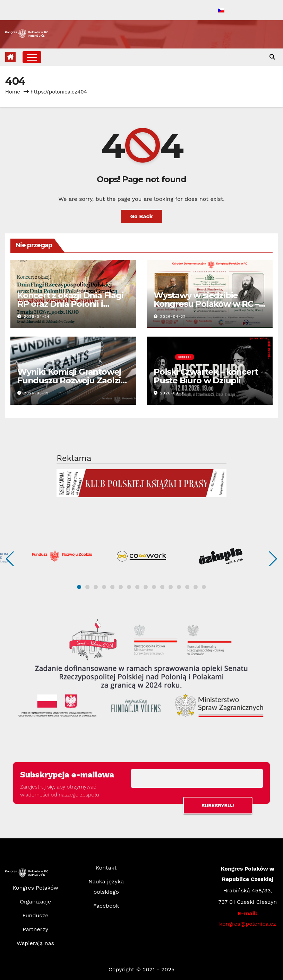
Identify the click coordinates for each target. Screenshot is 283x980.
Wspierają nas (35, 943)
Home (13, 92)
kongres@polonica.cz (248, 924)
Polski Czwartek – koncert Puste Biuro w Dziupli (206, 376)
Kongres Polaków (35, 888)
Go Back (142, 216)
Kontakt (106, 868)
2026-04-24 (37, 317)
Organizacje (35, 902)
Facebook (106, 906)
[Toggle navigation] (32, 57)
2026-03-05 (173, 393)
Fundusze (36, 915)
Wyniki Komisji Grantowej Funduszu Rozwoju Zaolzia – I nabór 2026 (71, 380)
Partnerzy (35, 929)
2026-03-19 (36, 393)
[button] (272, 57)
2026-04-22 (173, 317)
